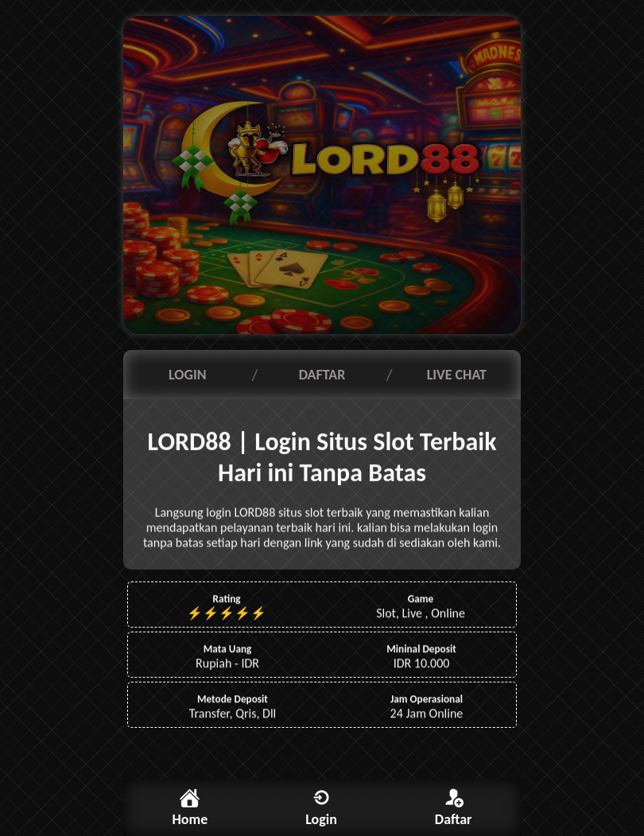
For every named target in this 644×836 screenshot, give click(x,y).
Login (321, 819)
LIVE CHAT (457, 375)
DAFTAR (322, 375)
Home (190, 819)
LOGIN (188, 375)
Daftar (454, 819)
